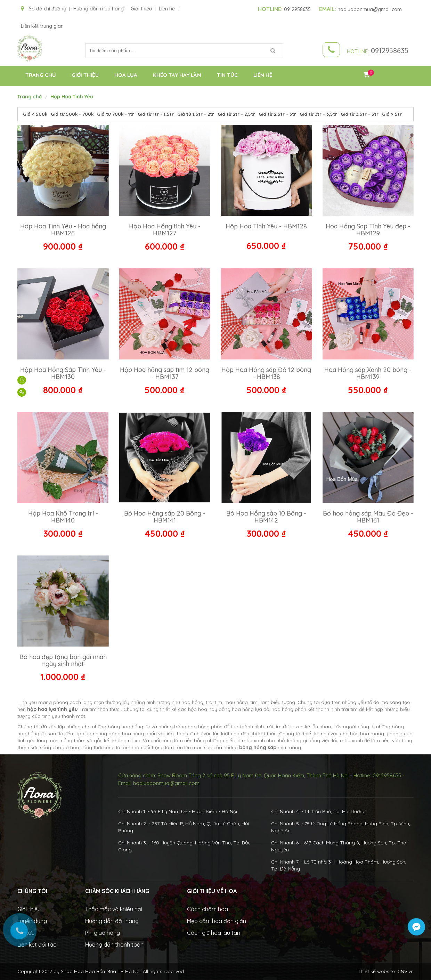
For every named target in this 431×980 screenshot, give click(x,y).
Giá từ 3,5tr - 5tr (360, 114)
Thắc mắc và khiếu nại (114, 909)
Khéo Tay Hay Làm (177, 75)
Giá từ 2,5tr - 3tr (277, 114)
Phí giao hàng (103, 933)
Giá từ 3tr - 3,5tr (318, 114)
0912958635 (284, 9)
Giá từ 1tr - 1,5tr (156, 114)
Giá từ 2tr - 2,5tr (236, 114)
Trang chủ (41, 75)
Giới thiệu (141, 9)
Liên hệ (167, 9)
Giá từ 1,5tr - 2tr (196, 114)
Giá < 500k (35, 114)
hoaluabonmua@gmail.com (360, 9)
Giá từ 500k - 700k (72, 114)
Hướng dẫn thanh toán (114, 945)
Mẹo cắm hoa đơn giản (217, 921)
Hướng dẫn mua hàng (99, 9)
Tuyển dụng (32, 921)
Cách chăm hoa (208, 909)
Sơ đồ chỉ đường (44, 9)
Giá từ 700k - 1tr (116, 114)
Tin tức (227, 75)
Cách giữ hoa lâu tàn (214, 933)
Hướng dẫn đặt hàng (112, 921)
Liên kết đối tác (37, 945)
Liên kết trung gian (42, 26)
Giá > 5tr (392, 114)
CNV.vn (405, 971)
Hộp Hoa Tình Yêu (72, 97)
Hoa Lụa (126, 75)
